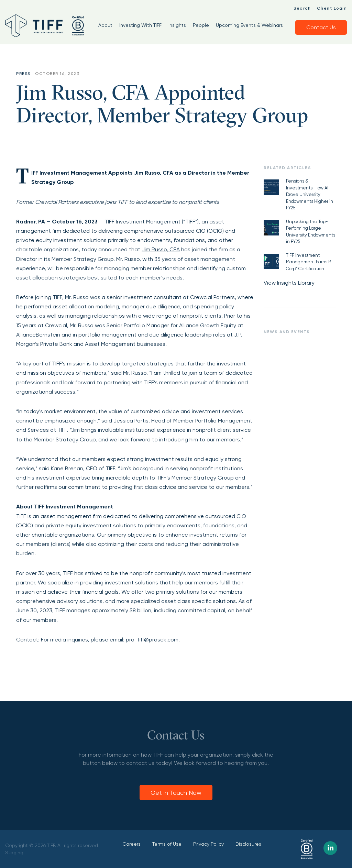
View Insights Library (289, 283)
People (201, 25)
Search (302, 8)
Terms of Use (167, 844)
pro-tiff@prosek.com (152, 640)
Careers (131, 844)
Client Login (332, 8)
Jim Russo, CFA (161, 249)
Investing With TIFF (140, 25)
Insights (177, 25)
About (105, 25)
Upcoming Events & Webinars (249, 25)
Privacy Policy (208, 844)
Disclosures (248, 844)
